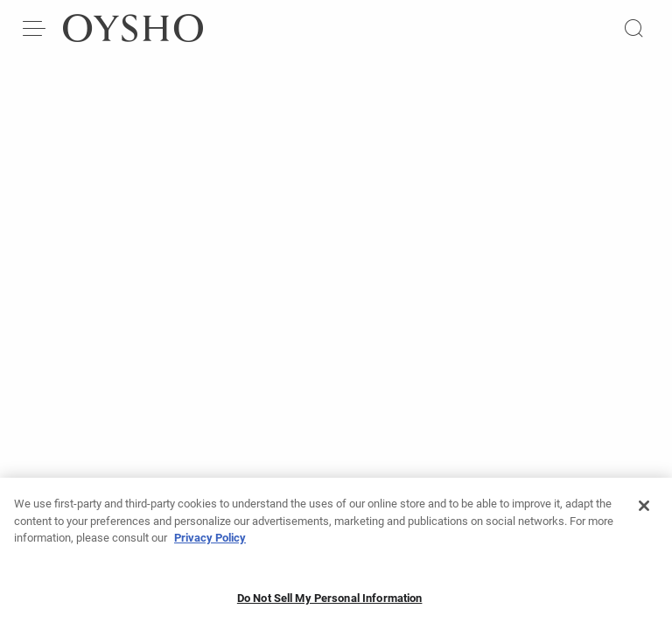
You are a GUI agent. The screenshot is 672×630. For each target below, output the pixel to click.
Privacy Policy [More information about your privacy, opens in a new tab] (210, 543)
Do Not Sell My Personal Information (330, 603)
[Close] (644, 511)
